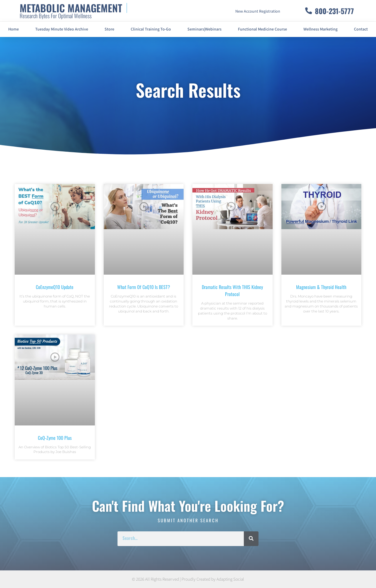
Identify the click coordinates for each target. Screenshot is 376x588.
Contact (361, 29)
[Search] (251, 539)
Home (14, 29)
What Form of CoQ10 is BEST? (144, 287)
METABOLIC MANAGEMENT (71, 8)
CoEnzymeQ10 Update (55, 287)
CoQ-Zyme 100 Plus (55, 438)
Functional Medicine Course (262, 29)
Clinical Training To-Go (151, 29)
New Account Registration (258, 11)
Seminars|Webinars (204, 29)
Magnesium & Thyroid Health (321, 287)
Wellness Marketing (320, 29)
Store (109, 29)
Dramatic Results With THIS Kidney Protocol (232, 290)
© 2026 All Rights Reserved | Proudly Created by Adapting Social (188, 579)
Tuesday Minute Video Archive (62, 29)
